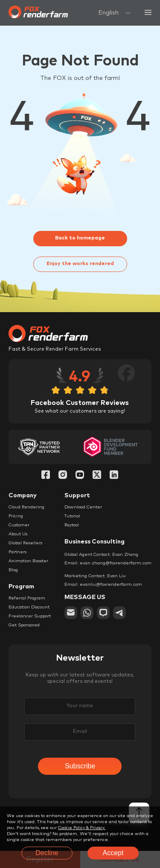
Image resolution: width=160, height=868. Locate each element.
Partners (17, 552)
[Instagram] (63, 476)
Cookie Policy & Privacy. (82, 828)
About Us (18, 534)
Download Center (83, 507)
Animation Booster (28, 561)
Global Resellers (25, 543)
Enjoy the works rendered (80, 264)
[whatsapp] (87, 613)
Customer (19, 525)
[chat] (103, 613)
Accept (113, 853)
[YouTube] (80, 476)
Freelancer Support (30, 616)
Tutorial (72, 516)
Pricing (16, 516)
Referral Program (27, 598)
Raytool (72, 525)
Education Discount (29, 607)
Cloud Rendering (26, 507)
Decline (47, 853)
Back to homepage (80, 238)
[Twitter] (97, 476)
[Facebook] (46, 476)
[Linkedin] (114, 476)
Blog (13, 570)
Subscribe (80, 766)
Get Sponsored (24, 625)
